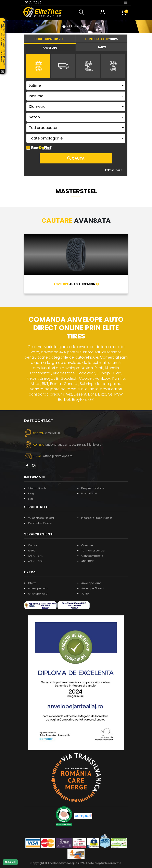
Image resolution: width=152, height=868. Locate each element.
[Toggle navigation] (126, 2)
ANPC (32, 551)
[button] (82, 12)
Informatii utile (37, 488)
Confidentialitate (92, 556)
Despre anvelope (93, 488)
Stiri (30, 499)
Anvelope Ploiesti (93, 588)
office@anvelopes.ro (58, 456)
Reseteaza (114, 170)
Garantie (87, 545)
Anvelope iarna (91, 583)
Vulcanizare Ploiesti (41, 518)
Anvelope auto (38, 588)
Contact (33, 545)
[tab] (50, 47)
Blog (31, 493)
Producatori (89, 493)
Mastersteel (78, 26)
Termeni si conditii (93, 551)
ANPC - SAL (35, 556)
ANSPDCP (87, 561)
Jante (85, 594)
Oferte (32, 583)
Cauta (76, 158)
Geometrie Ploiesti (40, 523)
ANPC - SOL (35, 561)
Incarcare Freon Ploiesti (97, 518)
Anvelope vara (38, 594)
